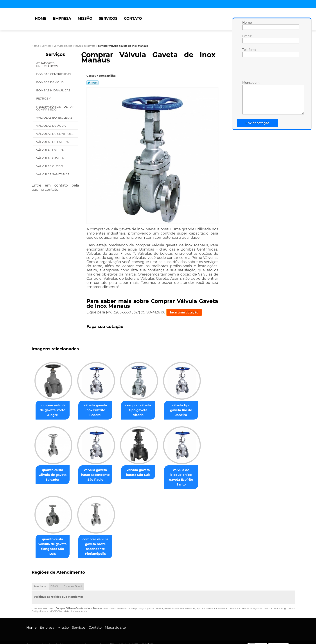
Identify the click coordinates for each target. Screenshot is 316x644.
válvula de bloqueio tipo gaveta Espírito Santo (187, 475)
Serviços (108, 19)
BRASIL (55, 582)
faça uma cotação (184, 312)
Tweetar (92, 83)
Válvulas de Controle (55, 134)
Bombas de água (50, 82)
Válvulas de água (51, 126)
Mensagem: (247, 98)
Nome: (247, 25)
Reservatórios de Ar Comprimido (55, 108)
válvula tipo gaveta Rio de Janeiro (187, 408)
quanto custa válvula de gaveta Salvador (54, 475)
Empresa (62, 19)
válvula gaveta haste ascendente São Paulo (98, 475)
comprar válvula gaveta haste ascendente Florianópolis (98, 542)
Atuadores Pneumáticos (48, 65)
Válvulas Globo (50, 166)
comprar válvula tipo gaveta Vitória (143, 408)
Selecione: (40, 582)
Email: (247, 39)
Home (41, 19)
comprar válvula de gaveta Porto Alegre (53, 410)
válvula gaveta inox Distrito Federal (98, 408)
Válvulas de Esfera (53, 142)
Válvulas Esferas (51, 150)
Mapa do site (115, 623)
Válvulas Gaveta (50, 158)
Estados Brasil (73, 582)
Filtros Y (44, 98)
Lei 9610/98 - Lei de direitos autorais (68, 607)
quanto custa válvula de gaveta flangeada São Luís (54, 540)
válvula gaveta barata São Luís (143, 473)
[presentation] (270, 70)
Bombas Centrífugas (54, 74)
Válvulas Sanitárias (53, 174)
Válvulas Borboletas (55, 117)
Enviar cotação (257, 123)
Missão (85, 19)
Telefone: (247, 52)
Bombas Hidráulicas (54, 90)
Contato (133, 19)
